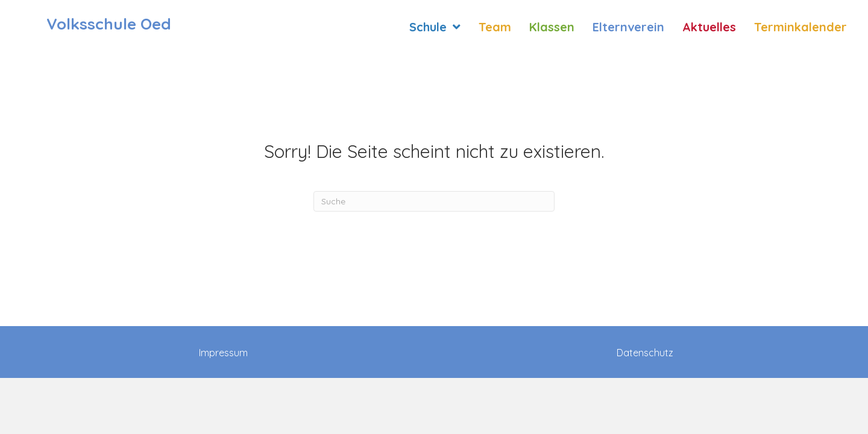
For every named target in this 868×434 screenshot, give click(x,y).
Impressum (223, 353)
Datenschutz (645, 353)
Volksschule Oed (109, 24)
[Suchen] (434, 201)
